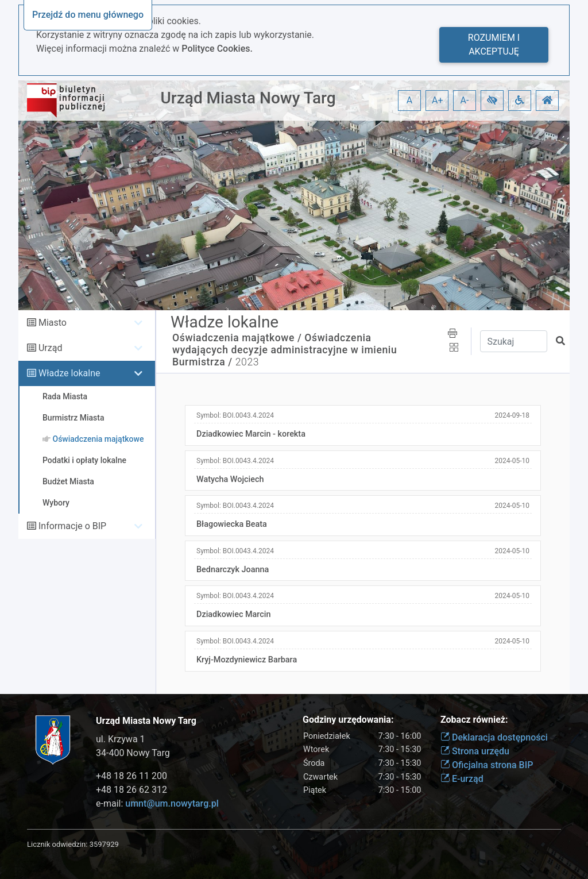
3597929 (104, 844)
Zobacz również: (474, 720)
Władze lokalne (69, 373)
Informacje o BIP (72, 526)
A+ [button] (438, 100)
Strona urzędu (475, 751)
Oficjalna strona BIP (487, 765)
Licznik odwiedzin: (57, 844)
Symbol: (235, 415)
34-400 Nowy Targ (133, 753)
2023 (247, 362)
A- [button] (465, 100)
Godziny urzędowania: (348, 720)
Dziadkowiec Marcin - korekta (251, 434)
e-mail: (157, 803)
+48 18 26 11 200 (131, 776)
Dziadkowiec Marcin (233, 614)
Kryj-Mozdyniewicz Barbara (247, 660)
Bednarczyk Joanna (233, 570)
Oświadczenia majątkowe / (237, 338)
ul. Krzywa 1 (121, 739)
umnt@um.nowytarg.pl (172, 803)
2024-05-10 (512, 461)
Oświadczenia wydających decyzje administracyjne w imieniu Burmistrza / (285, 350)
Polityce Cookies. (217, 49)
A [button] (409, 100)
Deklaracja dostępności (494, 737)
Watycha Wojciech (230, 479)
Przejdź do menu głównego (88, 15)
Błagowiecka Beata (232, 524)
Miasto (53, 323)
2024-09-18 (512, 415)
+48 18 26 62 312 (131, 790)
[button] (492, 101)
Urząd (50, 348)
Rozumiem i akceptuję (494, 45)
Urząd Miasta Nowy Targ (248, 98)
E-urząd (462, 779)
